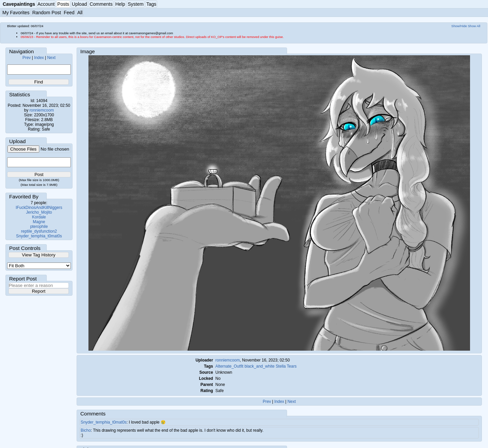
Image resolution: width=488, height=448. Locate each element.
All (80, 13)
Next (51, 58)
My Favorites (16, 13)
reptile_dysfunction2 (39, 231)
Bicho (86, 430)
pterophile (39, 227)
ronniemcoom (42, 110)
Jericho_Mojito (39, 212)
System (136, 4)
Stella (281, 366)
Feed (69, 13)
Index (39, 58)
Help (120, 4)
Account (46, 4)
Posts (63, 4)
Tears (292, 366)
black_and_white (259, 366)
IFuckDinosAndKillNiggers (39, 208)
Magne (39, 222)
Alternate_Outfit (230, 366)
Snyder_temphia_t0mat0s (39, 236)
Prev (26, 58)
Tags (151, 4)
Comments (101, 4)
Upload (79, 4)
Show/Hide (459, 26)
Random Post (47, 13)
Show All (474, 26)
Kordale (39, 217)
